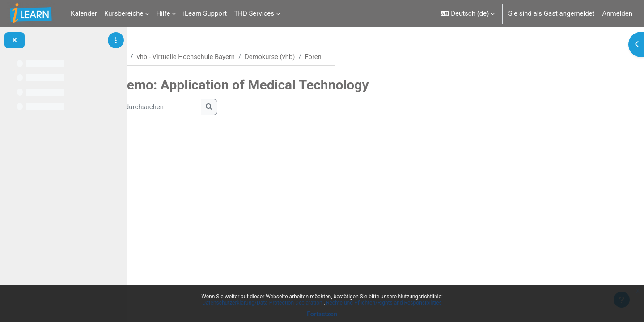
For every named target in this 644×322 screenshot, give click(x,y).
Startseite (165, 57)
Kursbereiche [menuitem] (124, 13)
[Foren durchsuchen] (208, 108)
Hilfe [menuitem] (163, 13)
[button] (468, 13)
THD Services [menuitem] (254, 13)
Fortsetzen (322, 314)
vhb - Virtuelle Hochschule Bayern (239, 57)
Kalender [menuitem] (84, 13)
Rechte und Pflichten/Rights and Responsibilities (384, 303)
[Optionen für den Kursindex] (116, 40)
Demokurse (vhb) (324, 57)
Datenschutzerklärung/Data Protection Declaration (263, 303)
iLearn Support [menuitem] (205, 13)
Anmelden (617, 13)
